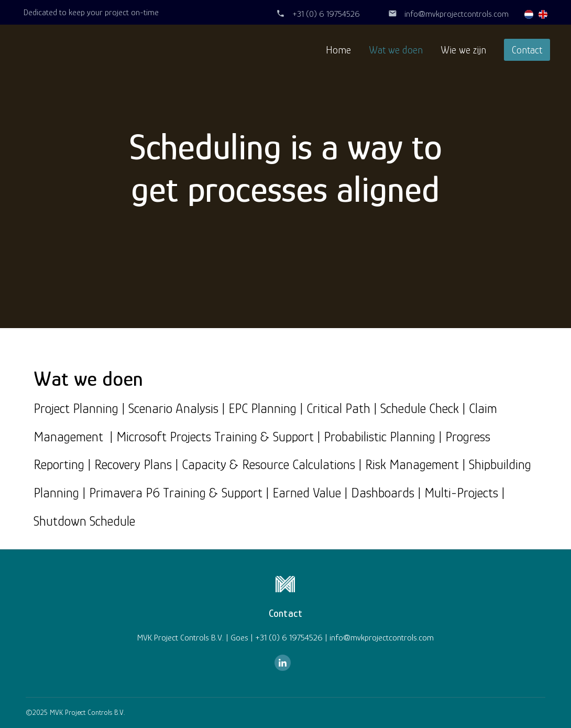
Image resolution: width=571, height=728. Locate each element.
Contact (527, 50)
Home (338, 50)
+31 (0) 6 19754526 (326, 14)
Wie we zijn (463, 50)
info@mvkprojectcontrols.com (457, 14)
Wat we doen (396, 50)
